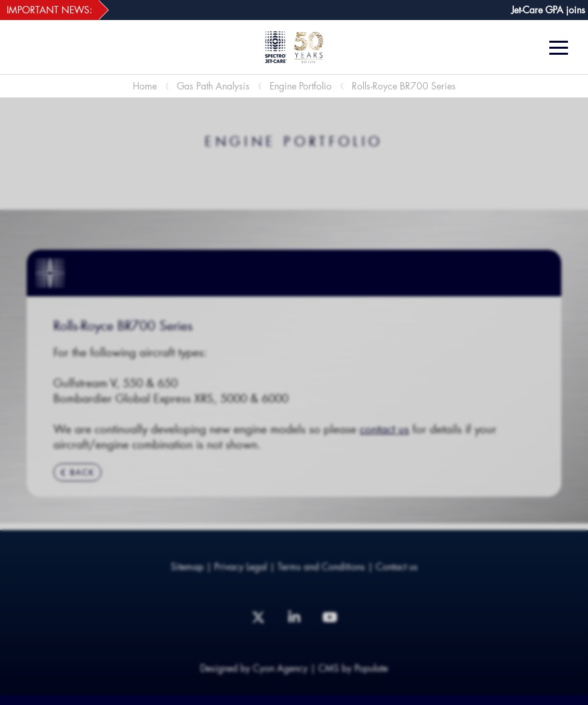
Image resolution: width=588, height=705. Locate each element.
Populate (371, 668)
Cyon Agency (280, 668)
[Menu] (564, 48)
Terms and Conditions (321, 566)
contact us (384, 429)
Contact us (397, 566)
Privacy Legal (241, 566)
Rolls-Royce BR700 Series (404, 86)
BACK (77, 472)
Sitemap (187, 566)
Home (145, 86)
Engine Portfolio (301, 86)
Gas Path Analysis (213, 86)
